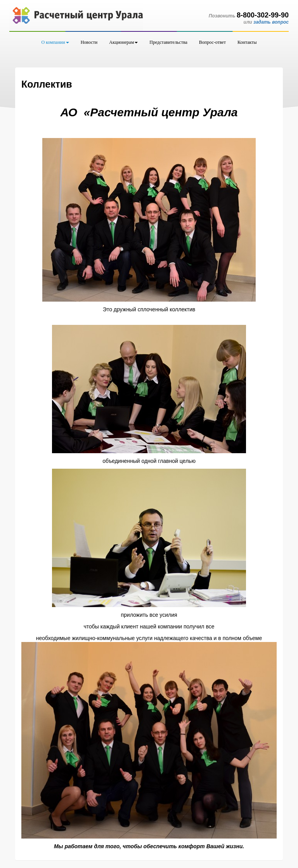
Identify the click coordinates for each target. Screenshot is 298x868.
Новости (89, 42)
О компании (55, 42)
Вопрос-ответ (212, 42)
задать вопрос (271, 22)
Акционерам (123, 42)
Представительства (168, 42)
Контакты (247, 42)
